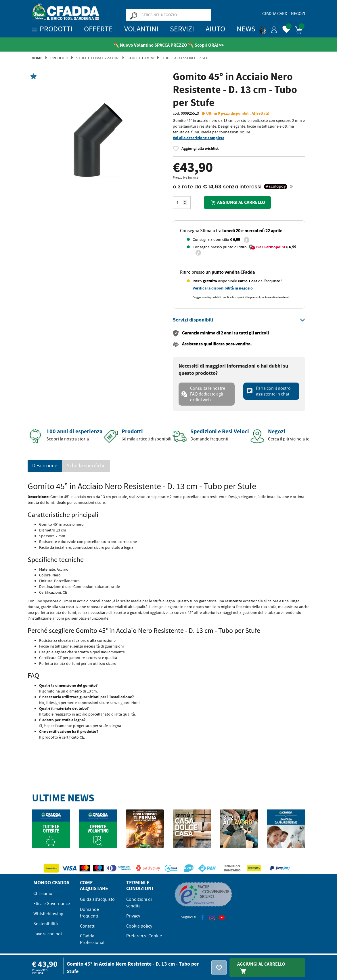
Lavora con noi (48, 934)
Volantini (141, 29)
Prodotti (59, 58)
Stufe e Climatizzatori (98, 58)
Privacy (133, 916)
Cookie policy (139, 926)
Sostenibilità (46, 924)
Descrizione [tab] (45, 466)
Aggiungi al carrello (237, 202)
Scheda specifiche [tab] (86, 466)
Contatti (88, 926)
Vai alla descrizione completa (199, 138)
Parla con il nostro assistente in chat (268, 391)
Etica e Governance (52, 904)
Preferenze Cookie (144, 936)
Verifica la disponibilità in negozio (223, 288)
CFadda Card (275, 14)
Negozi (298, 14)
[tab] (239, 320)
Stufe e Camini (141, 58)
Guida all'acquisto (97, 899)
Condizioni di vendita (139, 903)
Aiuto (215, 29)
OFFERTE (98, 29)
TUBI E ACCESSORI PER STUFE (187, 58)
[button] (268, 29)
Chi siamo (43, 894)
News (246, 29)
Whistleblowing (48, 914)
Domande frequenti (89, 913)
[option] (98, 140)
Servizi (182, 29)
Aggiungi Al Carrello (261, 967)
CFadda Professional (92, 939)
